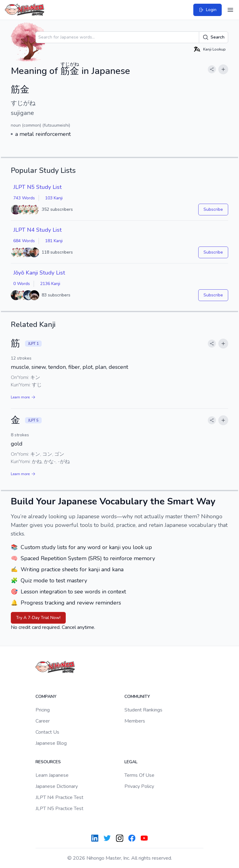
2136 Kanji (50, 284)
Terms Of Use (139, 775)
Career (43, 721)
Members (135, 721)
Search (214, 37)
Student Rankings (143, 710)
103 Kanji (54, 198)
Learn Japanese (52, 775)
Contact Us (47, 732)
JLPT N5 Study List (38, 187)
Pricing (43, 710)
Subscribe (213, 209)
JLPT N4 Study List (38, 230)
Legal (131, 762)
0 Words (22, 284)
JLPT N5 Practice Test (59, 809)
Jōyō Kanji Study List (39, 273)
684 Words (24, 241)
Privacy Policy (139, 786)
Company (46, 697)
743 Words (24, 198)
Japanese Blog (51, 743)
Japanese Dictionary (57, 786)
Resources (48, 762)
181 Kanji (54, 241)
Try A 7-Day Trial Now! (38, 618)
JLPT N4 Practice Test (59, 797)
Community (137, 697)
